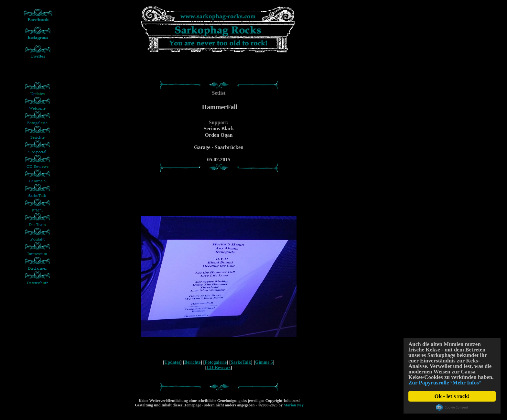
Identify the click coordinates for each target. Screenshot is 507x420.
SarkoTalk (241, 362)
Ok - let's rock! (452, 396)
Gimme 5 (264, 362)
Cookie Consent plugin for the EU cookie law (452, 407)
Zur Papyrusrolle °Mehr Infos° (445, 383)
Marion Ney (294, 405)
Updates (172, 362)
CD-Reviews (219, 367)
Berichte (193, 362)
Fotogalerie (216, 362)
